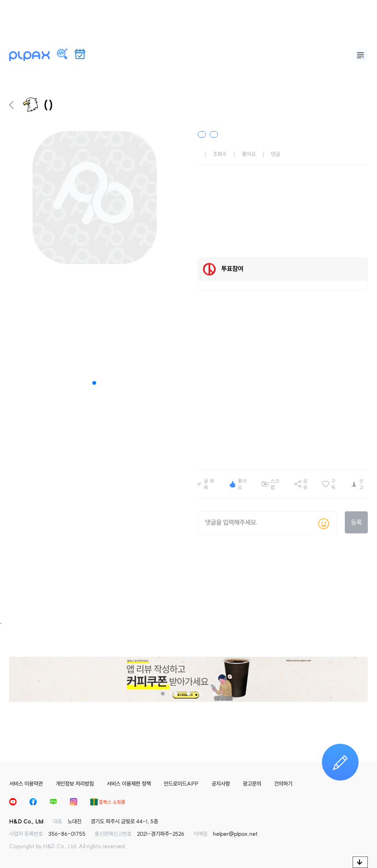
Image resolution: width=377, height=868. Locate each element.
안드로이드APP (181, 784)
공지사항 (221, 784)
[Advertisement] (188, 21)
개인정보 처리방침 (75, 784)
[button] (94, 383)
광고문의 (252, 784)
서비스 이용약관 (26, 784)
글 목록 (209, 484)
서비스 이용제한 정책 (129, 784)
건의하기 (283, 784)
